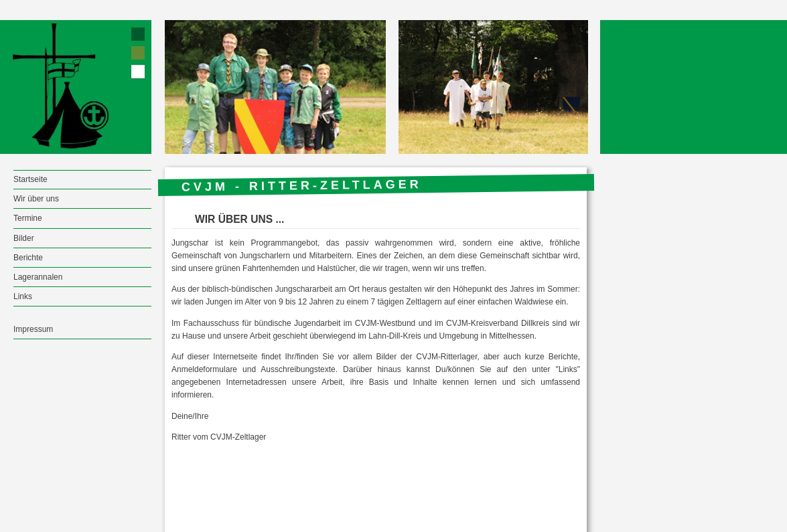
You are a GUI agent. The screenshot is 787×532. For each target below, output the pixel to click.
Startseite (30, 179)
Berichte (28, 258)
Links (23, 296)
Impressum (33, 329)
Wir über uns (36, 199)
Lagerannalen (38, 277)
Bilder (24, 238)
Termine (28, 218)
